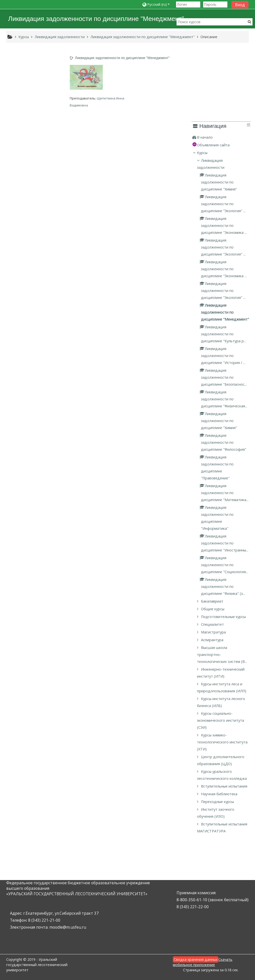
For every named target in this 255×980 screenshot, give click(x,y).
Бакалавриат (28, 597)
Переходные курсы (34, 833)
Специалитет (29, 628)
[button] (158, 4)
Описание (209, 37)
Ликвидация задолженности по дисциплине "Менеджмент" (124, 58)
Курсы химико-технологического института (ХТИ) (29, 759)
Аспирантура (28, 643)
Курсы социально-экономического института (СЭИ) (37, 738)
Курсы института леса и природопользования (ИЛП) (36, 701)
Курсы (19, 79)
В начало (21, 64)
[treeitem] (36, 64)
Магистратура (30, 635)
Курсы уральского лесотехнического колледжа (31, 796)
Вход (240, 5)
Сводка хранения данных (196, 959)
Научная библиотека (35, 825)
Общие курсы (29, 605)
